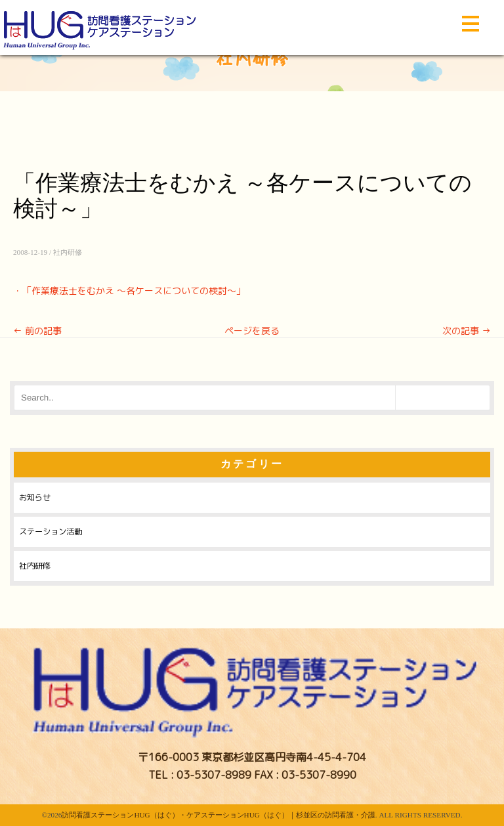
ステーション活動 (51, 532)
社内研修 (68, 252)
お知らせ (35, 497)
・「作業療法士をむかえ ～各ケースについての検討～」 (129, 291)
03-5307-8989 (214, 775)
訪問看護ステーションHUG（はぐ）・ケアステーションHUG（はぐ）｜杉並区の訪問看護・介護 (218, 815)
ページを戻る (252, 331)
